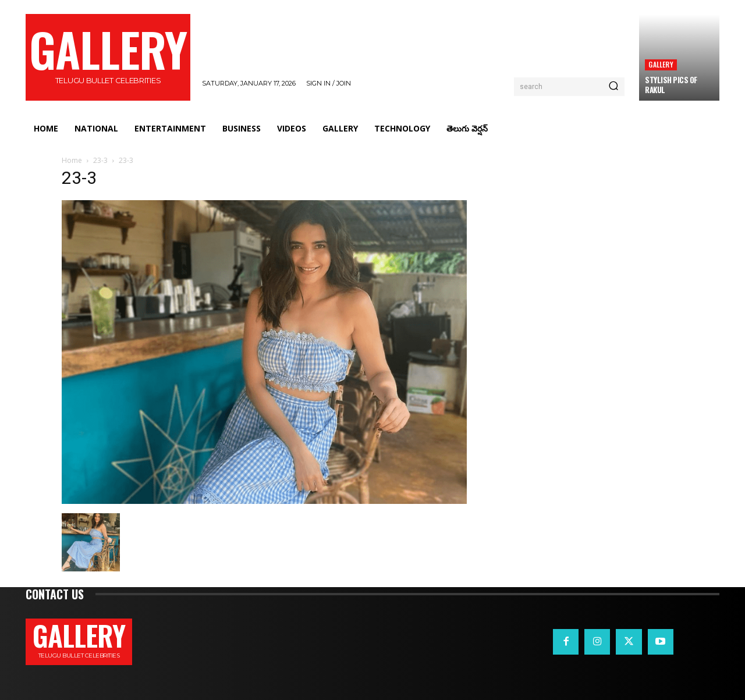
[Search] (613, 87)
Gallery (661, 64)
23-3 (100, 160)
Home (72, 160)
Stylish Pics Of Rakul (671, 85)
